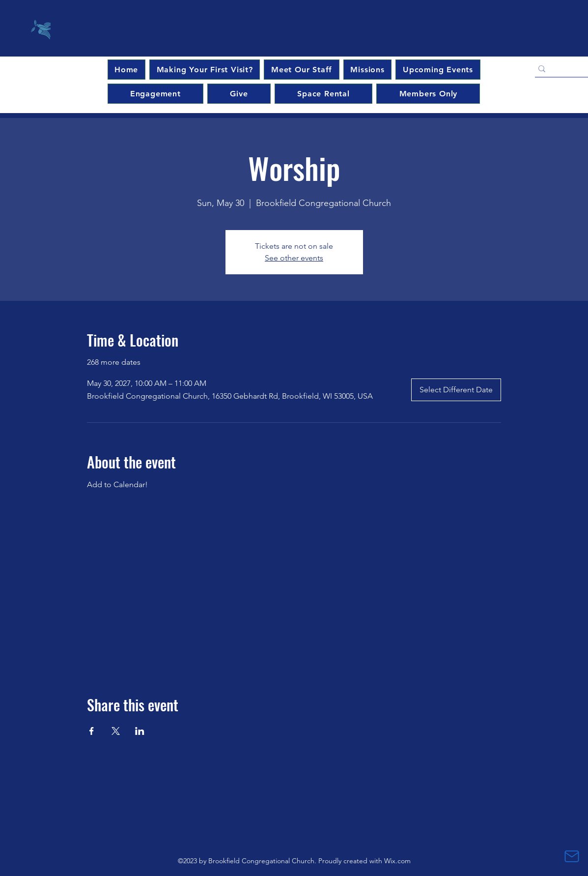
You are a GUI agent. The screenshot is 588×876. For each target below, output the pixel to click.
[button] (438, 70)
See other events (294, 258)
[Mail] (572, 856)
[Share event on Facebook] (92, 731)
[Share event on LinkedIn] (140, 731)
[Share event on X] (116, 731)
